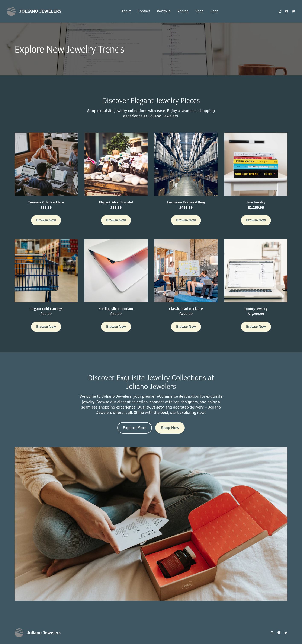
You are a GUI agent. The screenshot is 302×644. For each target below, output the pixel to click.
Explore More (135, 428)
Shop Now (170, 428)
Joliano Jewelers (40, 11)
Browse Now (46, 220)
